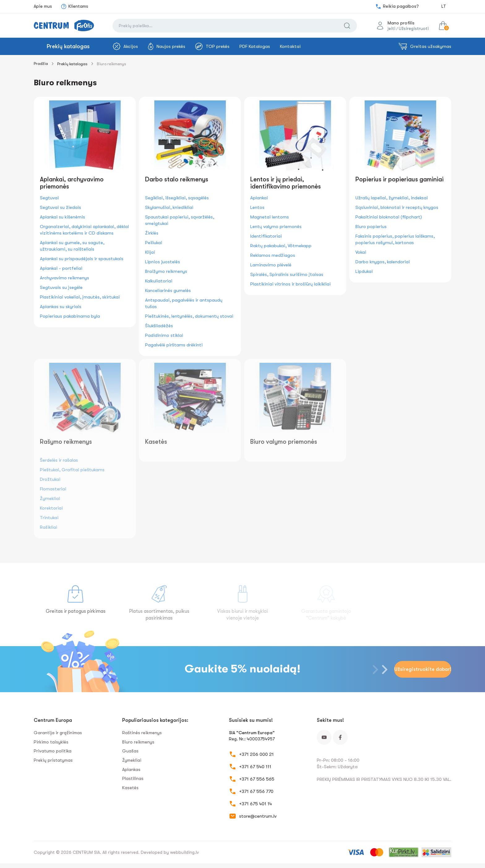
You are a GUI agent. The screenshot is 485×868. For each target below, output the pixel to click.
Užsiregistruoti (414, 28)
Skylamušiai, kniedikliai (169, 207)
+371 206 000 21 (256, 754)
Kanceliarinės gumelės (168, 290)
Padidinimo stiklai (164, 335)
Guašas (130, 751)
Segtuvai (49, 198)
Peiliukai (154, 243)
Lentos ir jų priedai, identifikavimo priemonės (285, 183)
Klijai (150, 252)
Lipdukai (364, 271)
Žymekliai (50, 498)
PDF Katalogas (255, 46)
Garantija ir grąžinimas (58, 733)
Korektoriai (51, 508)
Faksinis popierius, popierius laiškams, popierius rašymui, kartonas (395, 239)
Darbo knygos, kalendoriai (383, 262)
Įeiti (391, 28)
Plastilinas (133, 778)
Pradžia (41, 64)
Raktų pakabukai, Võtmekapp (281, 246)
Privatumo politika (53, 751)
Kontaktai (290, 46)
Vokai (361, 252)
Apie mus (43, 6)
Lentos (257, 207)
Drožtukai (50, 479)
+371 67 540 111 (255, 767)
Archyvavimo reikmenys (64, 278)
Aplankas (131, 769)
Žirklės (152, 233)
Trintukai (49, 518)
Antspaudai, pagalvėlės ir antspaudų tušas (184, 303)
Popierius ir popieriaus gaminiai (399, 179)
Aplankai (259, 198)
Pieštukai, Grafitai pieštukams (72, 470)
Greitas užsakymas (425, 46)
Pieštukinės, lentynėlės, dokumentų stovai (189, 316)
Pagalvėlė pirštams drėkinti (174, 345)
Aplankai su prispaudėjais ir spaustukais (82, 259)
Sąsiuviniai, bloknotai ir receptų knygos (397, 207)
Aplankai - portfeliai (61, 268)
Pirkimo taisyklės (51, 742)
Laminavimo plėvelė (271, 265)
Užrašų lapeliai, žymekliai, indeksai (392, 198)
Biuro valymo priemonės (284, 442)
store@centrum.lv (258, 816)
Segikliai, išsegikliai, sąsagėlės (177, 198)
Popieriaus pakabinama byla (70, 316)
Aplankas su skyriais (61, 307)
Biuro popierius (371, 227)
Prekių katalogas (68, 46)
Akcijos (125, 46)
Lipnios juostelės (163, 262)
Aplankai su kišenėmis (62, 217)
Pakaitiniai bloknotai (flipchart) (389, 217)
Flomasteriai (53, 489)
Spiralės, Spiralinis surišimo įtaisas (287, 274)
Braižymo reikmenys (166, 271)
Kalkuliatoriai (159, 281)
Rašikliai (49, 527)
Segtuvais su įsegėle (61, 287)
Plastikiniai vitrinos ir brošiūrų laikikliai (290, 284)
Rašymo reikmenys (66, 442)
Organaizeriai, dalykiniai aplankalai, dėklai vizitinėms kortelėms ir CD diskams (84, 230)
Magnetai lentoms (270, 217)
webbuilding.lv (185, 852)
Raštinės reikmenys (142, 733)
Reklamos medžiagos (273, 255)
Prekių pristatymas (53, 760)
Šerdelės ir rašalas (59, 460)
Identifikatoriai (266, 236)
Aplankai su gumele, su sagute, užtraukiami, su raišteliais (72, 246)
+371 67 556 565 (257, 779)
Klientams (74, 6)
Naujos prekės (167, 46)
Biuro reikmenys (138, 742)
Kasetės (156, 442)
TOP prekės (212, 46)
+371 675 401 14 (255, 804)
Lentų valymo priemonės (276, 227)
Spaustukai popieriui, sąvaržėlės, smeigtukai (180, 220)
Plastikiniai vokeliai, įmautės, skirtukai (80, 297)
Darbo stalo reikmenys (177, 179)
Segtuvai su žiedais (60, 207)
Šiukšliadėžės (159, 326)
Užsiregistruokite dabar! (423, 669)
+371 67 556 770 (256, 791)
